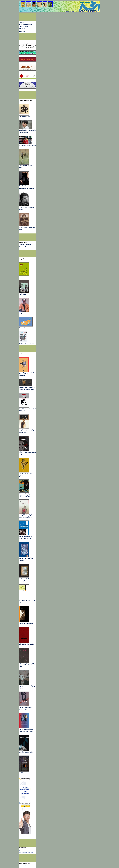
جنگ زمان (22, 328)
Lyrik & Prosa (24, 27)
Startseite (22, 22)
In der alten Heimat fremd (27, 145)
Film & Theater (24, 29)
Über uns (22, 31)
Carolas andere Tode (26, 752)
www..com (26, 866)
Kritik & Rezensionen (26, 24)
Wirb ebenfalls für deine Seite (26, 853)
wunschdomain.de (25, 803)
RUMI (21, 773)
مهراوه (21, 277)
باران (21, 313)
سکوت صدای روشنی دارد (26, 644)
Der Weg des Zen (25, 117)
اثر (20, 850)
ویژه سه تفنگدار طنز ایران (27, 343)
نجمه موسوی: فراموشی (26, 623)
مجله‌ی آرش (23, 294)
